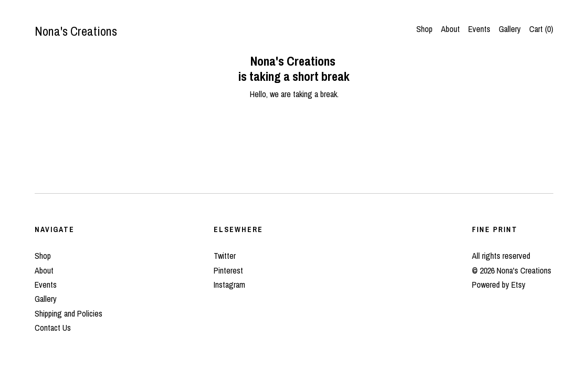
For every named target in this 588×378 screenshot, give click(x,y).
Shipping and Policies (69, 313)
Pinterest (228, 270)
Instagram (229, 285)
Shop (424, 29)
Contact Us (53, 328)
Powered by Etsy (499, 285)
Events (479, 29)
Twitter (225, 256)
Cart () (541, 29)
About (450, 29)
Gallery (510, 29)
